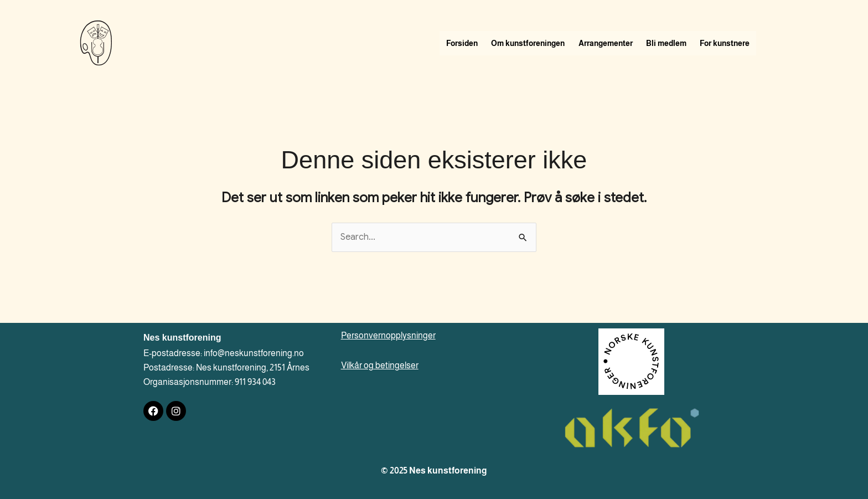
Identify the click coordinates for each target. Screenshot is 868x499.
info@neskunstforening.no (254, 353)
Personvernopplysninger (388, 335)
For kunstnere (739, 43)
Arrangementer (613, 43)
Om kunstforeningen (533, 43)
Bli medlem (677, 43)
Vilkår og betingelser (380, 365)
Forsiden (464, 43)
